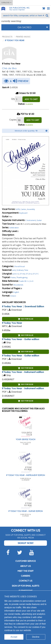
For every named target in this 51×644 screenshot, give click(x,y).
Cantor (23, 209)
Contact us (26, 581)
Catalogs (6, 3)
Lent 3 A (16, 274)
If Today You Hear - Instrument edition (23, 372)
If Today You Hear (12, 323)
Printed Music (23, 37)
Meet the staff (26, 571)
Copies (13, 120)
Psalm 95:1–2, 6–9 (26, 281)
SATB (18, 209)
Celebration (14, 228)
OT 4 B (22, 274)
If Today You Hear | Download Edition (23, 306)
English (16, 292)
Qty (13, 99)
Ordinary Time (22, 270)
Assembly (31, 209)
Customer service (26, 561)
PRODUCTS (7, 37)
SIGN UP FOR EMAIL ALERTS (26, 586)
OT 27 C (36, 274)
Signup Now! (26, 543)
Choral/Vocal (19, 266)
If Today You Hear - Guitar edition (21, 339)
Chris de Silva (9, 68)
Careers (26, 576)
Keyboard (23, 213)
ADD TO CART (31, 99)
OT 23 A (29, 274)
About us (26, 566)
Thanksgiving (22, 277)
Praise (13, 277)
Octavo (13, 296)
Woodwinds (18, 285)
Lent (14, 270)
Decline (36, 637)
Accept (14, 637)
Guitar (39, 220)
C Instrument (31, 220)
